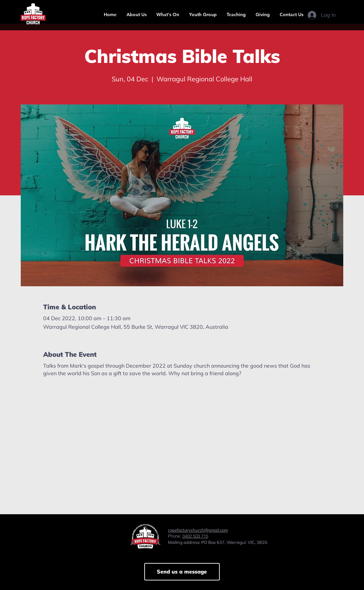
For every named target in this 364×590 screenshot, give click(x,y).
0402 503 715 (195, 536)
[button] (137, 14)
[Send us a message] (182, 572)
